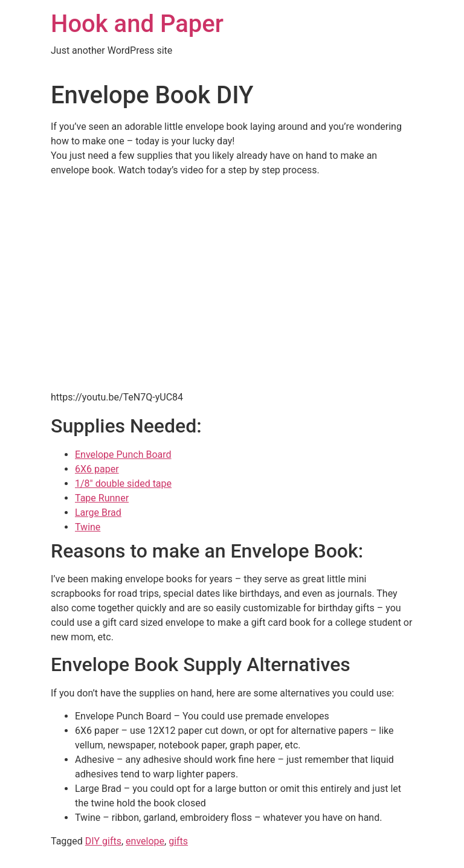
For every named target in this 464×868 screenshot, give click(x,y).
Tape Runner (102, 498)
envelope (145, 841)
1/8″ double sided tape (123, 484)
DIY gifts (103, 841)
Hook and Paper (137, 24)
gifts (178, 841)
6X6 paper (97, 469)
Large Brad (98, 513)
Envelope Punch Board (123, 455)
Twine (88, 527)
